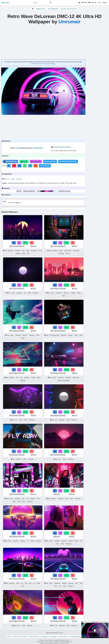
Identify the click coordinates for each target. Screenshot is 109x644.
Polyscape (23, 380)
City (28, 254)
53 (66, 285)
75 (25, 285)
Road (18, 583)
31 (25, 412)
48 (66, 370)
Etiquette (54, 637)
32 (66, 491)
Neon (67, 499)
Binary (61, 251)
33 (25, 370)
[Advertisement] (43, 127)
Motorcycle (42, 183)
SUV (37, 183)
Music (38, 335)
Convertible (49, 183)
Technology (61, 254)
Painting (16, 183)
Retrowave (11, 251)
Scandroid (74, 626)
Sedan (63, 183)
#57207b (51, 191)
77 (66, 243)
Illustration (27, 378)
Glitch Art (25, 335)
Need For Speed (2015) (64, 380)
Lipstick (76, 541)
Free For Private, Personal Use (62, 147)
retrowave (19, 179)
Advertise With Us (63, 637)
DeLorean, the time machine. (69, 9)
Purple (40, 251)
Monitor (68, 254)
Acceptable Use (45, 637)
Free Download (10, 162)
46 (25, 451)
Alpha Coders (5, 3)
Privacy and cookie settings (95, 637)
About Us (9, 637)
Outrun (13, 293)
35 (66, 451)
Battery (32, 183)
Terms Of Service (34, 637)
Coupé (70, 183)
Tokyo (19, 502)
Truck (74, 183)
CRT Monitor (76, 251)
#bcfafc (55, 191)
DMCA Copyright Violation (78, 637)
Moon (23, 251)
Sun (25, 293)
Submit (85, 2)
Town (77, 583)
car (9, 179)
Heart (81, 583)
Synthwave (19, 293)
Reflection (17, 251)
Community (93, 2)
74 (25, 243)
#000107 (43, 191)
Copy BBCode (45, 166)
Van (66, 183)
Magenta (33, 499)
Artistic (24, 254)
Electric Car (57, 183)
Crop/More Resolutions (68, 162)
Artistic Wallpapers (53, 9)
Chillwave (73, 293)
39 (25, 327)
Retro (64, 296)
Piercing (71, 541)
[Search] (50, 3)
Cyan (28, 499)
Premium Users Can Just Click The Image (43, 64)
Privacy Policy (23, 637)
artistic (13, 179)
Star (17, 378)
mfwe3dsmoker (38, 148)
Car (16, 420)
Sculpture (22, 183)
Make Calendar (50, 162)
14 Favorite (36, 162)
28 (25, 575)
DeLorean (71, 583)
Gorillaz (23, 338)
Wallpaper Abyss (41, 9)
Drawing (10, 183)
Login (99, 2)
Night (28, 251)
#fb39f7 (47, 191)
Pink (23, 499)
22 (66, 618)
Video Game (76, 378)
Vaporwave (66, 293)
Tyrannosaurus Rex (54, 335)
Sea (21, 378)
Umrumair (70, 22)
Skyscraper (34, 251)
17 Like (24, 162)
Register (105, 2)
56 (66, 327)
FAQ (15, 637)
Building (18, 254)
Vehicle (28, 183)
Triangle (33, 378)
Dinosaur (70, 335)
